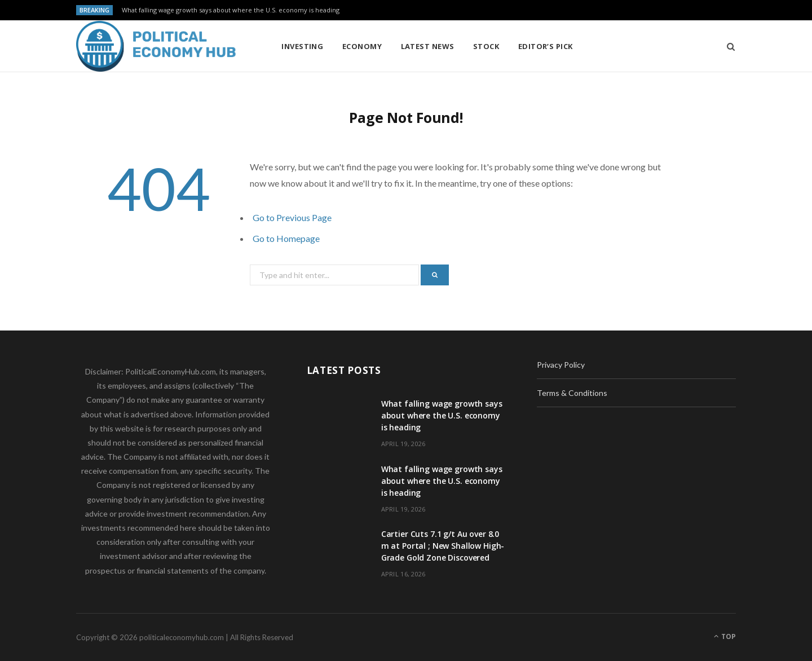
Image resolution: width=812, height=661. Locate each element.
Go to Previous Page (292, 217)
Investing (302, 46)
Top (725, 636)
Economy (362, 46)
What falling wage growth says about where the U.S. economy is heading (231, 10)
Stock (486, 46)
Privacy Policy (561, 365)
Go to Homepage (286, 238)
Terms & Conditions (572, 393)
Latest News (428, 46)
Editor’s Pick (546, 46)
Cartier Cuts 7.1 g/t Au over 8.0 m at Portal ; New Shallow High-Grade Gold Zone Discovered (443, 546)
